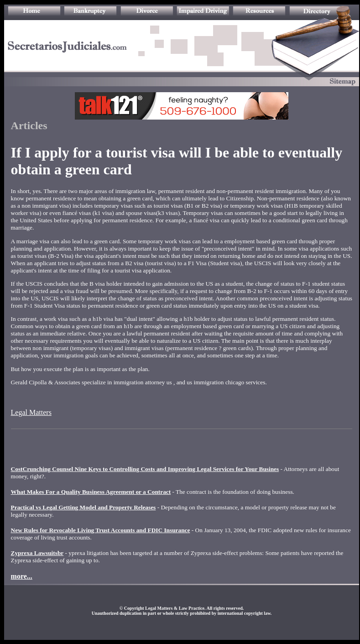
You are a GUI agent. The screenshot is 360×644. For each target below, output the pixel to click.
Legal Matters (31, 412)
